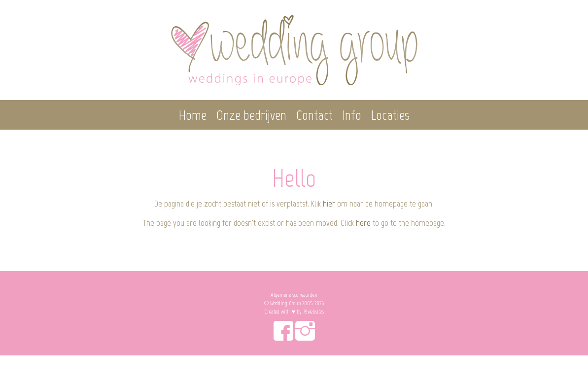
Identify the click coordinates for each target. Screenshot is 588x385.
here (363, 223)
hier (329, 204)
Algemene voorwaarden (294, 295)
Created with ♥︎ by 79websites (294, 312)
